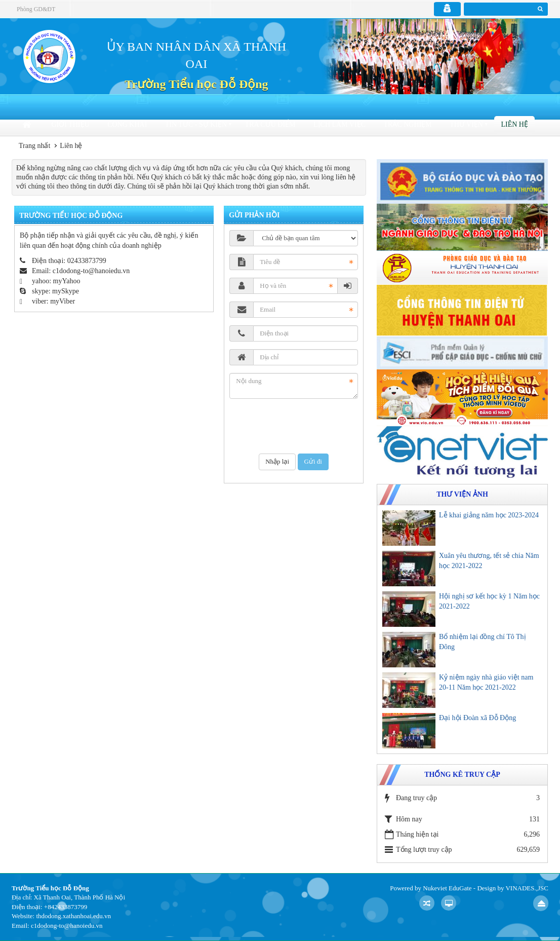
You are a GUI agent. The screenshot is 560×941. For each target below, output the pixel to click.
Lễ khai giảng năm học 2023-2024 (489, 515)
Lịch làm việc (339, 124)
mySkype (66, 291)
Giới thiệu (71, 124)
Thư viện (466, 124)
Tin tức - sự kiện (196, 124)
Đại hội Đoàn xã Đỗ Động (477, 718)
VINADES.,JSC (527, 888)
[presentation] (306, 426)
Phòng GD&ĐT (36, 9)
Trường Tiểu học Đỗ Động (196, 84)
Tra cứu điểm (270, 124)
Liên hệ (514, 124)
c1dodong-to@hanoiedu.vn (91, 271)
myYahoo (67, 281)
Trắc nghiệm (407, 124)
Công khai (127, 124)
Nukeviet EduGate (447, 888)
